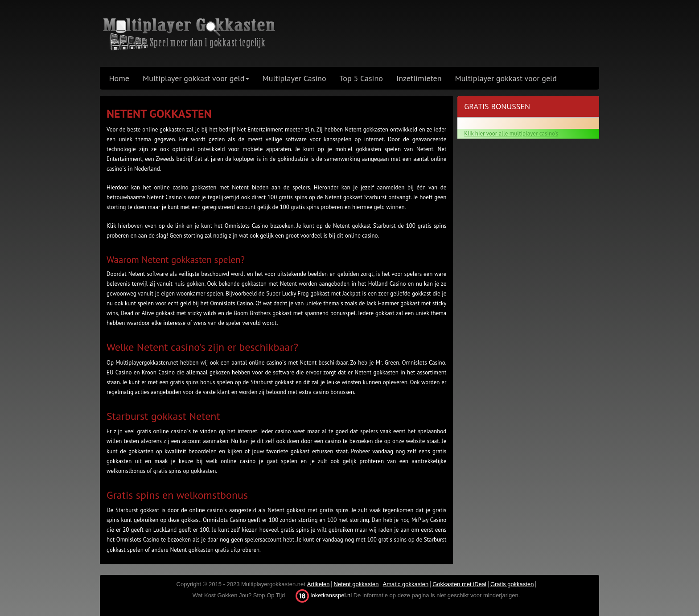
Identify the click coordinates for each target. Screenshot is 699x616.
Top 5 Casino (361, 78)
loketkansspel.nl (331, 595)
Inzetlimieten (419, 78)
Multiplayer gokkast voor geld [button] (196, 78)
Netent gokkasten (356, 584)
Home (119, 78)
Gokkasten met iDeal (459, 584)
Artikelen (319, 584)
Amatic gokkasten (406, 584)
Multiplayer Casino (294, 78)
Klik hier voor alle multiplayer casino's (511, 133)
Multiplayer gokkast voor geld (506, 78)
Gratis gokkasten (512, 584)
